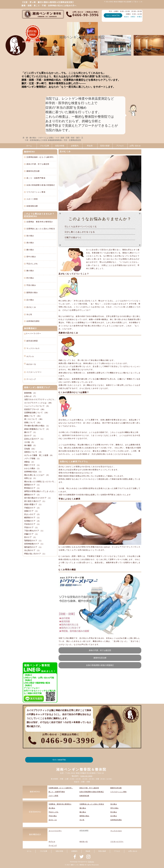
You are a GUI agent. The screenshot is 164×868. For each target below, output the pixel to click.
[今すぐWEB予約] (113, 15)
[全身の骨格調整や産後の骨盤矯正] (100, 665)
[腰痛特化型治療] (100, 658)
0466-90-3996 (86, 776)
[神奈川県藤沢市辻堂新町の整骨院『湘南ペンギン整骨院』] (75, 857)
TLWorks (91, 862)
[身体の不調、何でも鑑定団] (100, 650)
